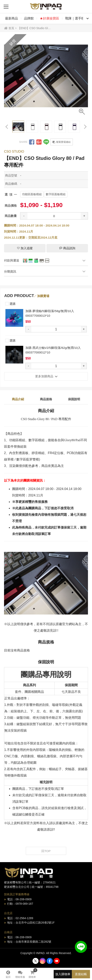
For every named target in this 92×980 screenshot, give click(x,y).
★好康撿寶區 (49, 18)
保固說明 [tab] (74, 399)
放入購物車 (63, 974)
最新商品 (11, 18)
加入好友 (81, 947)
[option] (46, 76)
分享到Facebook (32, 142)
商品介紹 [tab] (18, 399)
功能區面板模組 (32, 194)
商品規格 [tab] (46, 399)
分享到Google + (39, 142)
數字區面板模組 (56, 194)
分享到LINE (46, 142)
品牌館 (29, 18)
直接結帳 (81, 974)
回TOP (46, 851)
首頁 (11, 28)
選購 (10, 303)
